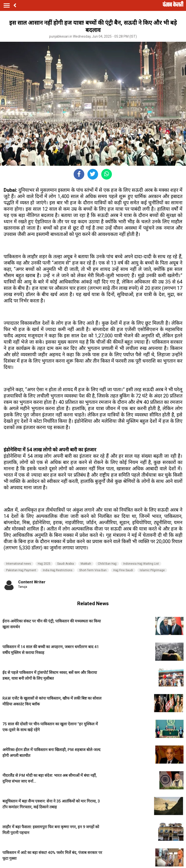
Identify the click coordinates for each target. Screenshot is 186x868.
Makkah (86, 564)
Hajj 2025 (44, 564)
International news (19, 564)
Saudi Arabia (66, 564)
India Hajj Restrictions (58, 570)
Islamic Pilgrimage (152, 570)
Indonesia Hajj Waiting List (141, 564)
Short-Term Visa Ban (93, 570)
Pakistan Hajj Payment (21, 570)
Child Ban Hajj (107, 564)
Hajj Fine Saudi (123, 570)
